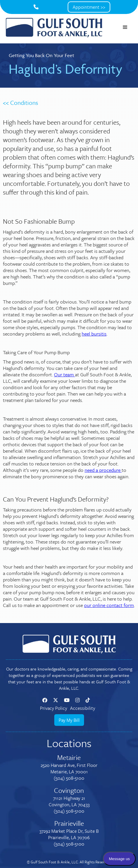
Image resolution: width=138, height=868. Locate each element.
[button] (125, 27)
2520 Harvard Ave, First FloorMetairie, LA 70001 (69, 768)
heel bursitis (94, 334)
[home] (54, 27)
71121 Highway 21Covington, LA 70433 (69, 801)
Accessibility (83, 708)
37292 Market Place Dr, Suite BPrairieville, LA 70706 (69, 834)
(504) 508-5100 (69, 778)
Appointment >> (89, 7)
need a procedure (103, 470)
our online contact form (109, 605)
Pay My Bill (69, 720)
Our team (64, 374)
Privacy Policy (54, 708)
